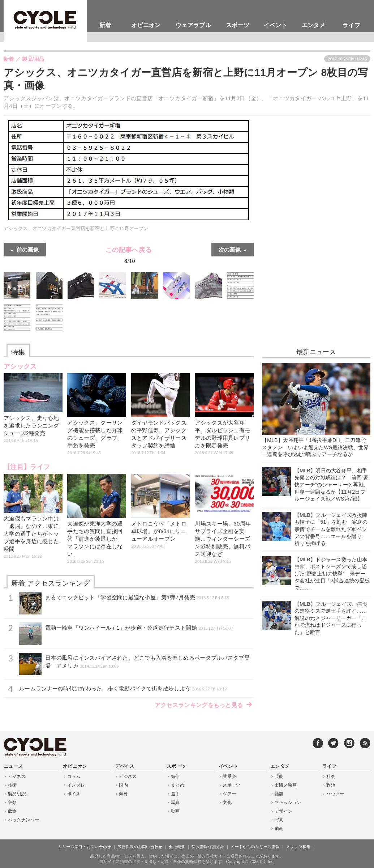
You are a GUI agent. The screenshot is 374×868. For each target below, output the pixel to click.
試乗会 (229, 776)
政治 (331, 785)
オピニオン (146, 25)
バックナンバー (23, 820)
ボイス (74, 794)
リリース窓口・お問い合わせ (85, 847)
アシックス (20, 366)
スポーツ (238, 25)
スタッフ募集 (298, 847)
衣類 (12, 803)
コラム (74, 776)
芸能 (279, 776)
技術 (12, 785)
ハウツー (335, 794)
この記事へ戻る (129, 257)
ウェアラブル (193, 25)
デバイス (124, 766)
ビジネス (17, 776)
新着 (105, 25)
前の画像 (28, 249)
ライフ (351, 25)
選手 (175, 794)
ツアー (229, 794)
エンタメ (313, 25)
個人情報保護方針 (208, 847)
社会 (331, 776)
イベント (276, 25)
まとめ (178, 785)
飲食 (12, 811)
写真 (175, 803)
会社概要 (177, 847)
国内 (123, 785)
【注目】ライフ (27, 467)
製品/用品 (18, 794)
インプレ (76, 785)
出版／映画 (286, 785)
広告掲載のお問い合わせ (140, 847)
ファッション (288, 803)
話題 (279, 794)
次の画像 (230, 249)
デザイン (283, 811)
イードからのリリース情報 (255, 847)
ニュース (13, 766)
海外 (123, 794)
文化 (227, 803)
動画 (175, 811)
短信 (175, 776)
